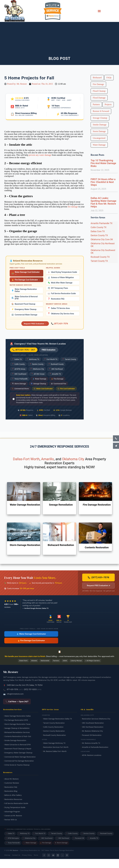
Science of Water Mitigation (61, 277)
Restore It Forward (101, 111)
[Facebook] (44, 855)
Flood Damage (99, 98)
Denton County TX (99, 235)
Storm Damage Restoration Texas (17, 724)
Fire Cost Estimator (66, 389)
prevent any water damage (40, 155)
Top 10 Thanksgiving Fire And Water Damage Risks (103, 163)
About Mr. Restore (11, 779)
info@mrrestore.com (15, 694)
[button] (99, 11)
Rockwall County (56, 364)
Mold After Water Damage (60, 283)
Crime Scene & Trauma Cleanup (17, 765)
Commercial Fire (58, 384)
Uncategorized (99, 138)
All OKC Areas (38, 374)
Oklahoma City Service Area (61, 314)
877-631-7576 (12, 689)
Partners (96, 104)
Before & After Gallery (13, 795)
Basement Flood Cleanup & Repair (18, 749)
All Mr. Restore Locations (92, 755)
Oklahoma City (37, 369)
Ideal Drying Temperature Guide (62, 272)
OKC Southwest (19, 374)
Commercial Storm (20, 389)
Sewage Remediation (61, 505)
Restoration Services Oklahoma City (96, 719)
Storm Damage (19, 384)
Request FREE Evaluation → (35, 324)
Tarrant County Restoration (54, 723)
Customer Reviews (12, 783)
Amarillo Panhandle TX (102, 223)
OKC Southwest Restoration (93, 723)
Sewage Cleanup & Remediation (17, 728)
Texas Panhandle (20, 379)
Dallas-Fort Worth (26, 459)
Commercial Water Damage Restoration (20, 757)
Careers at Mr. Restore (13, 816)
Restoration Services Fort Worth (56, 747)
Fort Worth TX (51, 359)
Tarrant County (69, 359)
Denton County (36, 364)
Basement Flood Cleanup (23, 304)
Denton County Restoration (54, 731)
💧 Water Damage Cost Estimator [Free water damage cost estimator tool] (31, 634)
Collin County (18, 364)
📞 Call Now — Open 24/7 (17, 702)
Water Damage (39, 379)
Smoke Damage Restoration (15, 741)
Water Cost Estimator (43, 389)
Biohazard (97, 78)
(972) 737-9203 (30, 689)
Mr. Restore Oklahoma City (92, 731)
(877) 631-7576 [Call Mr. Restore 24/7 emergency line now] (98, 577)
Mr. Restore (14, 850)
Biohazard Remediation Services (17, 732)
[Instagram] (49, 855)
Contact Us (16, 855)
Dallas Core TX (98, 231)
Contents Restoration (97, 548)
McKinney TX (33, 359)
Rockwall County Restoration (55, 735)
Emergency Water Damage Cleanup (18, 753)
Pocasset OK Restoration (92, 735)
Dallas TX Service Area (59, 308)
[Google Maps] (67, 855)
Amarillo (47, 459)
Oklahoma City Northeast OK (103, 245)
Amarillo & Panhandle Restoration (95, 747)
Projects (108, 104)
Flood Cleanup (99, 91)
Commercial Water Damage (24, 315)
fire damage (73, 207)
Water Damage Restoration (25, 505)
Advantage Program (12, 812)
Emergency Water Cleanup (24, 309)
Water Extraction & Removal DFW (25, 298)
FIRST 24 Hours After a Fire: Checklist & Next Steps (103, 182)
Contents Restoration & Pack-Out (18, 736)
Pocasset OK (79, 838)
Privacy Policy (27, 855)
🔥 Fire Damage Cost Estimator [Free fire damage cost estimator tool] (31, 641)
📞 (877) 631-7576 (59, 324)
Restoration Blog (11, 791)
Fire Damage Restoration (97, 505)
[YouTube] (53, 855)
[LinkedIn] (58, 855)
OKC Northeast (56, 369)
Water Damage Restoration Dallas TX (58, 719)
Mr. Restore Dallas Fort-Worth (55, 751)
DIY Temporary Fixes (58, 288)
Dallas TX (17, 359)
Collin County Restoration (53, 727)
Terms (36, 855)
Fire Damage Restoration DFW (16, 720)
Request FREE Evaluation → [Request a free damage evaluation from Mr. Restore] (99, 586)
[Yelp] (62, 855)
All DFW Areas (19, 369)
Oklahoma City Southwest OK (103, 252)
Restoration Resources (13, 799)
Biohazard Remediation (61, 545)
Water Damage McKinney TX (54, 743)
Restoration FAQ (56, 299)
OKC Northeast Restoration (93, 727)
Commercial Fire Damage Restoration (19, 761)
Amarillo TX (55, 374)
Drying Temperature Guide (15, 807)
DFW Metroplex (12, 838)
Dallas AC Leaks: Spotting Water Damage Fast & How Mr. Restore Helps (103, 202)
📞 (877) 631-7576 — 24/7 (24, 350)
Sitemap (7, 855)
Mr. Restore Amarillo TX (91, 743)
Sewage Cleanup (38, 384)
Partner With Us (11, 820)
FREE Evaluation (49, 350)
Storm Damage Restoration (25, 545)
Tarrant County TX (99, 261)
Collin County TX (99, 227)
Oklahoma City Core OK (102, 239)
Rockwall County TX (100, 257)
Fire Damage (57, 379)
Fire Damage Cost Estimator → (26, 280)
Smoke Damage (100, 125)
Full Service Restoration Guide (62, 294)
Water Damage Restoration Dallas (24, 290)
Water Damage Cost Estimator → (26, 273)
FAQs (109, 78)
